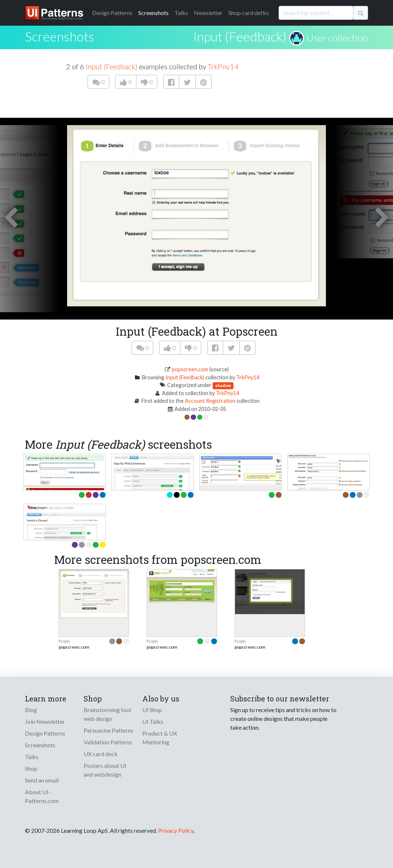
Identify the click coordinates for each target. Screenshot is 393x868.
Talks (181, 13)
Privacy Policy (176, 830)
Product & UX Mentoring (160, 738)
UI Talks (153, 721)
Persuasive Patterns (109, 730)
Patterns (112, 13)
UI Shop (152, 710)
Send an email (42, 780)
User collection (337, 38)
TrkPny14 (223, 66)
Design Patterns (45, 733)
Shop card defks (249, 13)
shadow (223, 385)
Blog (31, 710)
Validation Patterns (108, 742)
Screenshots (153, 13)
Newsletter (208, 13)
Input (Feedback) (240, 36)
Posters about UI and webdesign (105, 770)
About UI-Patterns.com (42, 796)
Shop (31, 768)
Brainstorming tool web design (107, 714)
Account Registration (210, 401)
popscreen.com (190, 369)
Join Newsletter (45, 721)
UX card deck (101, 754)
